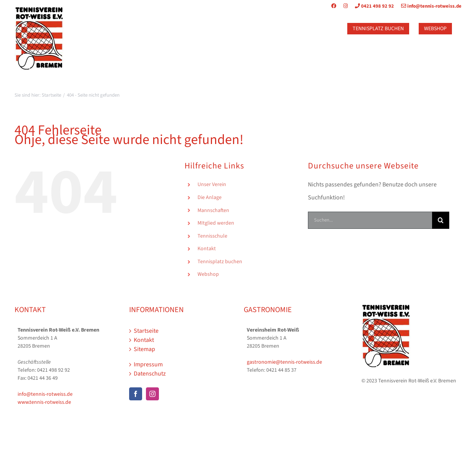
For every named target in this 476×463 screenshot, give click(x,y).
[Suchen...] (370, 220)
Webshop (208, 274)
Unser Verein (212, 185)
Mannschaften (213, 210)
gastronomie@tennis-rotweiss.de (284, 362)
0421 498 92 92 (371, 6)
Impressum (148, 364)
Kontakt (207, 249)
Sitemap (144, 349)
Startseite (146, 331)
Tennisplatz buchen (220, 262)
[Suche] (441, 220)
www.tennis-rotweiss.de (44, 402)
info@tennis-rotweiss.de (428, 6)
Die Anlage (210, 198)
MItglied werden (216, 223)
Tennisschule (212, 236)
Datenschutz (150, 374)
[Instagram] (152, 394)
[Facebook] (136, 394)
